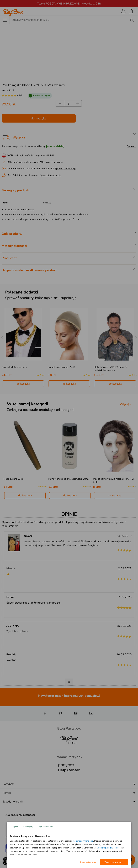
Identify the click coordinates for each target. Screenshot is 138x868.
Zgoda (15, 827)
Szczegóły (28, 827)
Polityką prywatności (83, 841)
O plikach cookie (46, 827)
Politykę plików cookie (109, 848)
